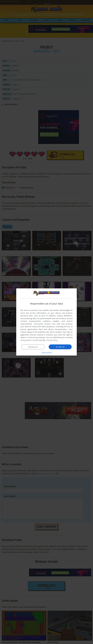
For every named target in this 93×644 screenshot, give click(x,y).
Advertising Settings (37, 337)
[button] (46, 352)
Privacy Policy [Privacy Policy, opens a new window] (52, 340)
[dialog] (46, 322)
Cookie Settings (39, 340)
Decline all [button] (33, 347)
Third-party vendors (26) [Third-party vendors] (44, 324)
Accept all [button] (60, 347)
